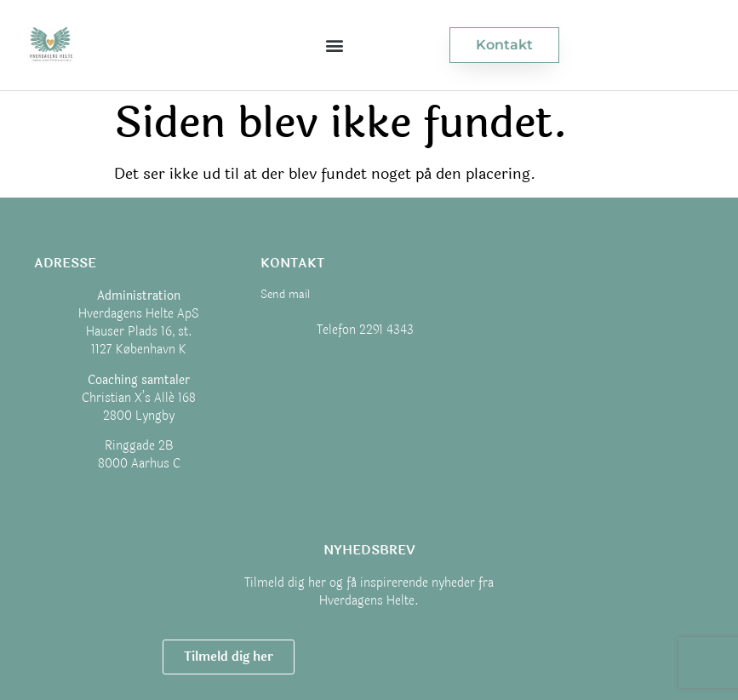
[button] (334, 45)
